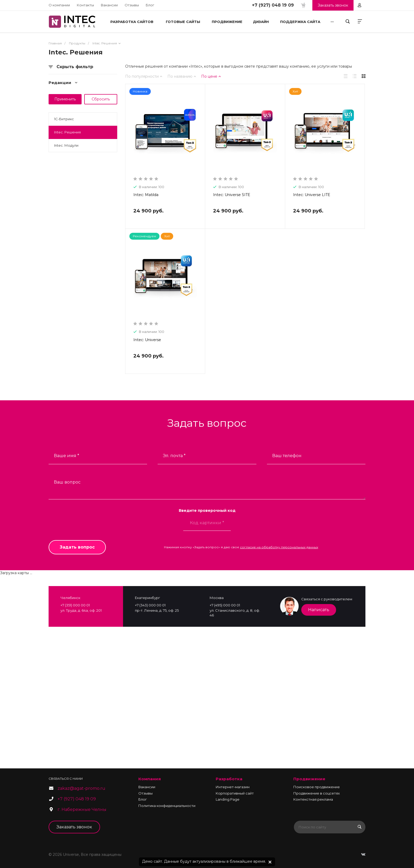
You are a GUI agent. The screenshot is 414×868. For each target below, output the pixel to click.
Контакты (85, 5)
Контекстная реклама (313, 799)
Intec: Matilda (146, 195)
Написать (319, 610)
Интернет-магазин (233, 787)
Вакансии (109, 5)
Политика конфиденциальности (167, 806)
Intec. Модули (66, 145)
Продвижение (309, 779)
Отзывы (132, 5)
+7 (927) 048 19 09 (273, 5)
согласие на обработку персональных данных (279, 547)
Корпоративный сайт (235, 793)
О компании (59, 5)
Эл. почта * (174, 456)
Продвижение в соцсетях (317, 793)
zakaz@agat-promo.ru (81, 788)
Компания (150, 779)
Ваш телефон (287, 456)
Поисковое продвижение (317, 787)
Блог (150, 5)
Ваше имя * (67, 456)
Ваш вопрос (67, 482)
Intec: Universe (147, 340)
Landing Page (228, 799)
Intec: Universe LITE (312, 195)
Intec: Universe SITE (232, 195)
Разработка (229, 779)
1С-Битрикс (64, 119)
